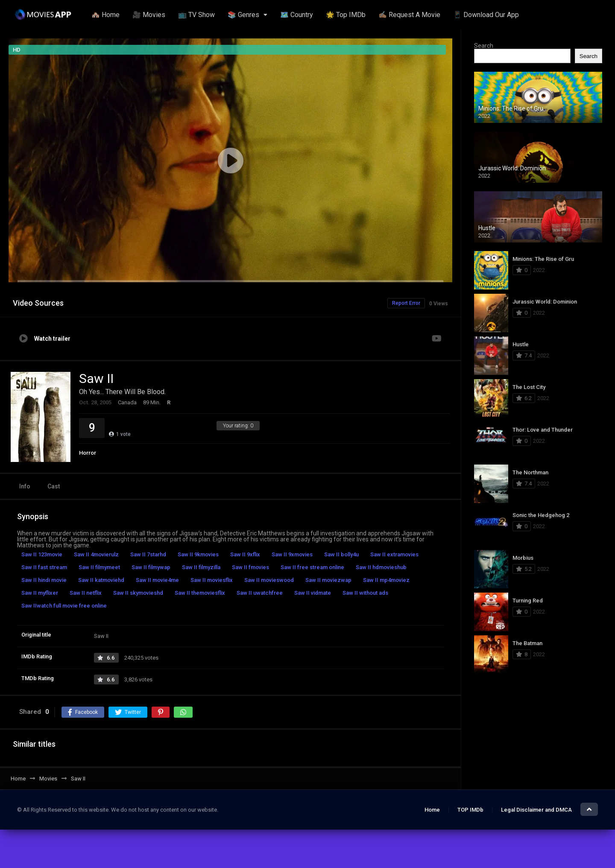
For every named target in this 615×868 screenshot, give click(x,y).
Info (25, 486)
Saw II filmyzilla (201, 567)
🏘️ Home (105, 15)
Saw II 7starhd (148, 554)
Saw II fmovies (250, 567)
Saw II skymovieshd (138, 593)
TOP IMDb (470, 810)
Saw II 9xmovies (292, 554)
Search (484, 46)
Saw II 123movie (42, 554)
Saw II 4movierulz (96, 554)
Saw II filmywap (151, 567)
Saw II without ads (365, 593)
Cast (54, 486)
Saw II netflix (86, 593)
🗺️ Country (297, 15)
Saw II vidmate (313, 593)
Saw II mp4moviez (386, 580)
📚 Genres (243, 15)
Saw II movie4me (157, 580)
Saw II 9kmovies (198, 554)
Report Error (406, 303)
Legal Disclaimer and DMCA (536, 810)
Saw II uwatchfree (260, 593)
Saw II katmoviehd (101, 580)
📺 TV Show (196, 15)
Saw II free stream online (312, 567)
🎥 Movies (149, 15)
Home (432, 810)
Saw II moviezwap (328, 580)
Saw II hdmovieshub (381, 567)
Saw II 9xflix (245, 554)
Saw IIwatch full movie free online (64, 606)
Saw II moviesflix (212, 580)
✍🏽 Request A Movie (409, 15)
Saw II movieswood (269, 580)
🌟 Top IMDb (346, 15)
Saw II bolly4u (341, 554)
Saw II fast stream (44, 567)
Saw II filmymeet (99, 567)
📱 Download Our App (486, 15)
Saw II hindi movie (44, 580)
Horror (88, 453)
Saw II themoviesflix (200, 593)
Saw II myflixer (40, 593)
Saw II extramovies (394, 554)
